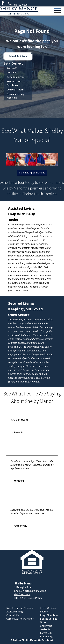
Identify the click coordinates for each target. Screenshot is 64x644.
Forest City (46, 633)
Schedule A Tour (18, 56)
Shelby (44, 612)
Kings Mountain (49, 615)
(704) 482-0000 (17, 4)
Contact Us (13, 72)
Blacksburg (46, 637)
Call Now (12, 68)
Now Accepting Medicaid (15, 96)
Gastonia (45, 629)
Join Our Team (15, 90)
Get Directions (22, 594)
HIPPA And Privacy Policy (28, 598)
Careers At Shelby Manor (20, 619)
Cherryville (46, 626)
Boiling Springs (49, 619)
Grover (44, 622)
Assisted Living (21, 208)
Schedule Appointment (32, 173)
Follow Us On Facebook (14, 83)
